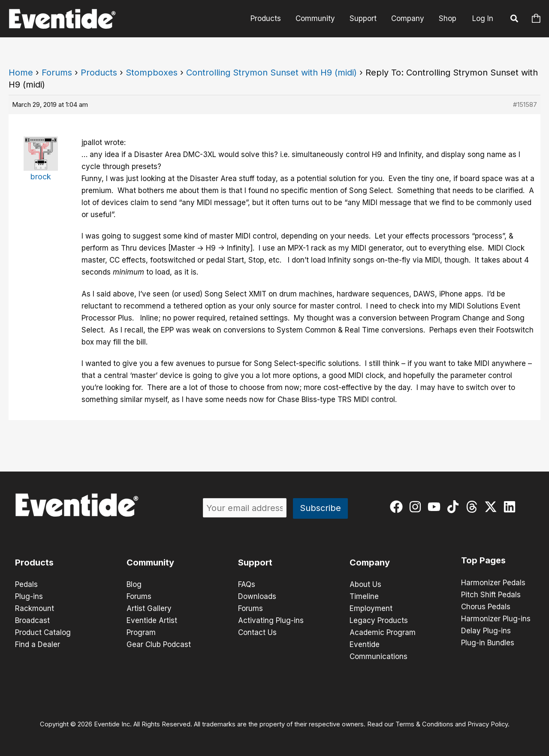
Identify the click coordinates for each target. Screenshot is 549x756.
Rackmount (35, 608)
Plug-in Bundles (488, 643)
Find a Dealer (38, 644)
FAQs (247, 584)
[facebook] (398, 507)
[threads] (474, 507)
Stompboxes (152, 73)
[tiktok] (455, 507)
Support (363, 18)
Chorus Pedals (486, 607)
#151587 (525, 104)
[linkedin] (511, 507)
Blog (134, 584)
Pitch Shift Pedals (491, 595)
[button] (515, 20)
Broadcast (32, 620)
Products (266, 18)
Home (21, 73)
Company (408, 18)
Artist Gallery (149, 608)
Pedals (26, 584)
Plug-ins (29, 596)
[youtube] (436, 507)
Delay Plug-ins (486, 631)
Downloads (257, 596)
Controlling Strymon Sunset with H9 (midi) (271, 73)
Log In (483, 18)
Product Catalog (43, 632)
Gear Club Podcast (159, 644)
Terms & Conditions (424, 724)
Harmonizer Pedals (493, 583)
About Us (365, 584)
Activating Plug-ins (271, 620)
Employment (371, 608)
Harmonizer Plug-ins (496, 619)
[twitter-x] (493, 507)
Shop (448, 18)
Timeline (364, 596)
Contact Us (257, 632)
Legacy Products (379, 620)
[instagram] (417, 507)
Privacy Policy (488, 724)
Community (315, 18)
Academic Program (383, 632)
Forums (57, 73)
